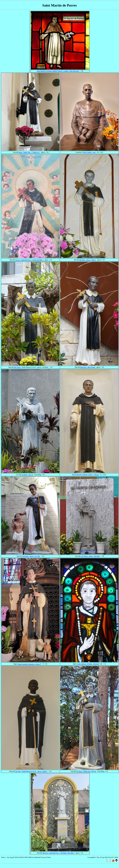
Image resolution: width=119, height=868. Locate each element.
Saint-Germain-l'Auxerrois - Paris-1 (30, 664)
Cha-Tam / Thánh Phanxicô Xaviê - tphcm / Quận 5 (31, 771)
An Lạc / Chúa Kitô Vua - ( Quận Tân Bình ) (29, 260)
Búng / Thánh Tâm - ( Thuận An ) (29, 152)
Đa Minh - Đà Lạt (27, 475)
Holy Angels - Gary (90, 152)
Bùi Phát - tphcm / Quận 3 (88, 260)
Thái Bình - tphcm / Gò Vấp (31, 556)
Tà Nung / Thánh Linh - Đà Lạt (86, 771)
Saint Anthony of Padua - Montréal (88, 664)
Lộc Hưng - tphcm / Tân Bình (90, 556)
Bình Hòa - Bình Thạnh (88, 367)
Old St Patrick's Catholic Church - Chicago (86, 475)
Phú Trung (17, 367)
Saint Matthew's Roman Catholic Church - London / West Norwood (58, 71)
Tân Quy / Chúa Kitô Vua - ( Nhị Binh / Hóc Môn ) (58, 853)
